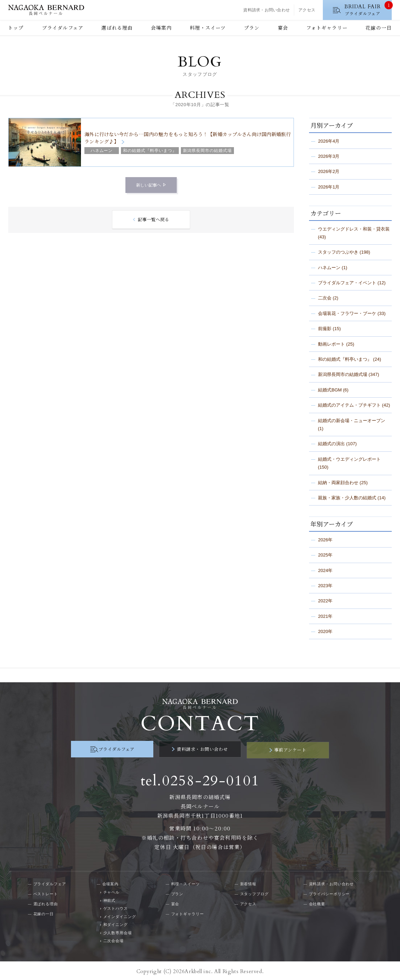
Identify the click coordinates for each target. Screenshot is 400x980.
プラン (252, 28)
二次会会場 (114, 939)
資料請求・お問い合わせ (266, 10)
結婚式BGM (330, 390)
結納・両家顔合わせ (338, 483)
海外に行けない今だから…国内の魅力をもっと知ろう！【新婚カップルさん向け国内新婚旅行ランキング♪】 (188, 138)
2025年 (325, 555)
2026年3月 (329, 156)
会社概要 (317, 902)
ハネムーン (329, 268)
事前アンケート (277, 749)
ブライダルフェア (63, 28)
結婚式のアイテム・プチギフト (349, 405)
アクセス (307, 10)
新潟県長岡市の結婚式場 (343, 374)
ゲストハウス (116, 907)
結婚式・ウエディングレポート (349, 459)
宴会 (283, 28)
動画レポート (331, 344)
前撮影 (325, 329)
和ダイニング (116, 923)
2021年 (325, 616)
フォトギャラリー (327, 28)
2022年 (325, 601)
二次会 (325, 298)
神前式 (110, 899)
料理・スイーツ (208, 28)
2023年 (325, 586)
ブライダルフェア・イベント (347, 283)
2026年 (325, 540)
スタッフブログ (254, 892)
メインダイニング (120, 915)
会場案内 (161, 28)
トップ (16, 28)
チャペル (112, 891)
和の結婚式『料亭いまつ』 (345, 359)
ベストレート (46, 892)
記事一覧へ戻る (153, 220)
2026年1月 (329, 187)
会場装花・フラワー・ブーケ (347, 313)
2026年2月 (329, 171)
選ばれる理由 (117, 28)
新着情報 (248, 882)
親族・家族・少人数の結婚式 (347, 498)
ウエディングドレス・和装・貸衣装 (354, 229)
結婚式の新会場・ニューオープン (352, 421)
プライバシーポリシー (330, 892)
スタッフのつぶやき (338, 252)
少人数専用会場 (118, 931)
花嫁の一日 (379, 28)
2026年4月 (329, 141)
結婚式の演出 (331, 444)
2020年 (325, 631)
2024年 (325, 570)
